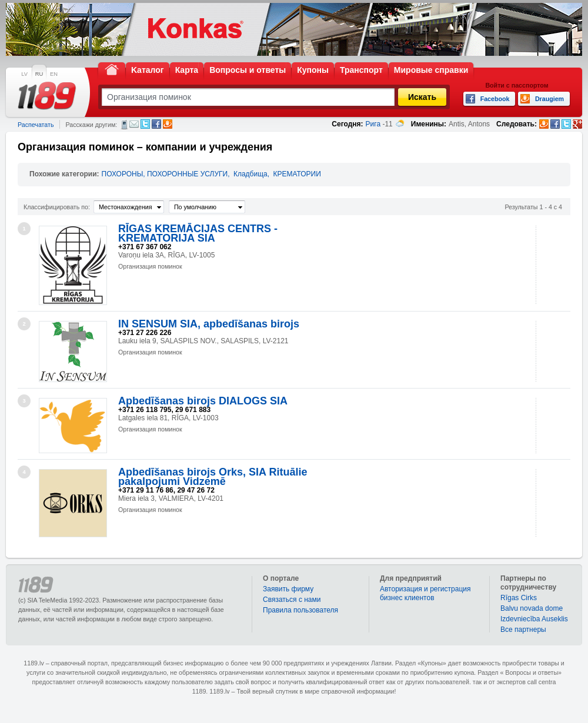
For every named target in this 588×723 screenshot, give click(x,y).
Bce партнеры (523, 630)
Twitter (145, 124)
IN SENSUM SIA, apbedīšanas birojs (209, 324)
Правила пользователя (300, 610)
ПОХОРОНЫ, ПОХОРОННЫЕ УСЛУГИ (165, 174)
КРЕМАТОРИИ (297, 174)
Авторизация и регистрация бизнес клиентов (425, 593)
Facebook (156, 124)
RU (39, 74)
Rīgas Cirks (519, 598)
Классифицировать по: (57, 207)
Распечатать (36, 125)
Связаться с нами (292, 600)
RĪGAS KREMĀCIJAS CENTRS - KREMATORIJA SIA (198, 233)
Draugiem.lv (168, 124)
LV (24, 74)
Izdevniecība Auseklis (534, 619)
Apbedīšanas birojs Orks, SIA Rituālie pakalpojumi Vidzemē (213, 477)
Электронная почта (134, 124)
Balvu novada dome (532, 608)
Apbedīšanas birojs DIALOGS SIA (203, 401)
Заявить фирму (288, 589)
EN (54, 74)
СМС (124, 125)
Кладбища (250, 174)
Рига (373, 124)
